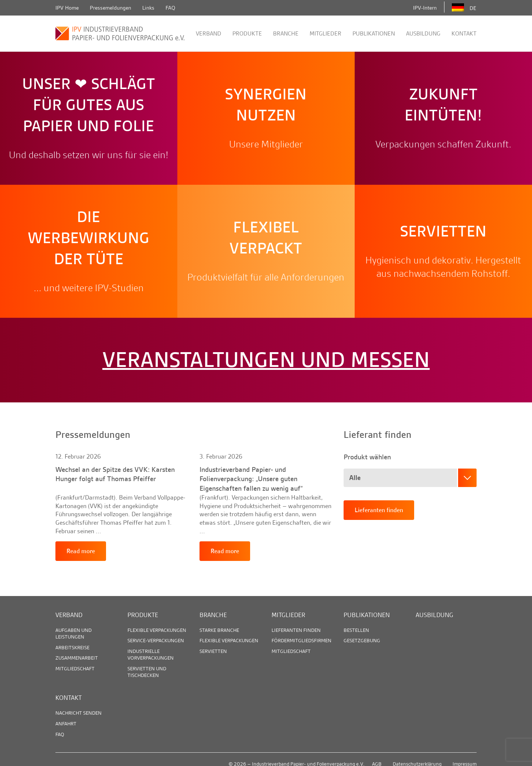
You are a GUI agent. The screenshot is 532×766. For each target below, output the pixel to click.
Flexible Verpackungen (157, 630)
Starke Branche (219, 630)
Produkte (247, 33)
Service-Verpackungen (156, 640)
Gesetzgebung (362, 640)
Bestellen (356, 630)
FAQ (170, 8)
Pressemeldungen (110, 8)
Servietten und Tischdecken (147, 672)
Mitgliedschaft (75, 668)
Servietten (213, 651)
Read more (81, 551)
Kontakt (464, 33)
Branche (286, 33)
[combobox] (410, 478)
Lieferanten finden (379, 510)
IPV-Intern (425, 8)
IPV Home (67, 8)
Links (148, 8)
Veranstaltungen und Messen (266, 360)
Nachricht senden (79, 713)
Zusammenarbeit (77, 658)
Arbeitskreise (72, 647)
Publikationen (374, 33)
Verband (209, 33)
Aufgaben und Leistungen (74, 633)
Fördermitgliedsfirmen (301, 640)
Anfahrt (66, 724)
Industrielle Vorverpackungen (151, 654)
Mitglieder (325, 33)
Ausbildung (423, 33)
